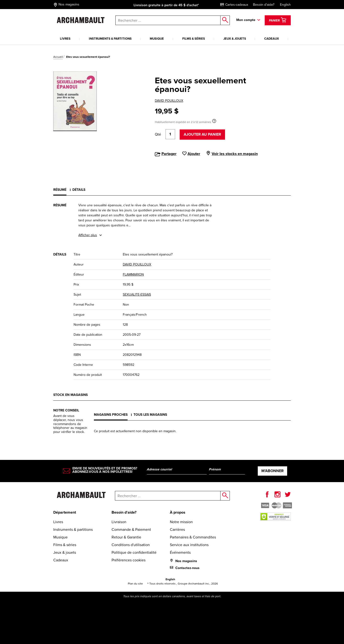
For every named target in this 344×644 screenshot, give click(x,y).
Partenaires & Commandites (193, 537)
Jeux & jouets (235, 39)
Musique (157, 39)
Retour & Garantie (126, 537)
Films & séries (194, 39)
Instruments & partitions (110, 39)
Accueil (58, 57)
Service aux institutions (189, 545)
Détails (79, 190)
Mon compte (246, 20)
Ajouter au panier (202, 134)
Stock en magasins (70, 395)
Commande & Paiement (131, 530)
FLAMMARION (133, 274)
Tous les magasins (150, 415)
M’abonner (272, 471)
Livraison (119, 522)
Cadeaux (272, 39)
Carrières (177, 530)
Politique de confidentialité (134, 552)
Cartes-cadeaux (234, 5)
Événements (180, 552)
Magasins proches (111, 415)
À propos (178, 512)
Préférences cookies (129, 560)
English (285, 5)
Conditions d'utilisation (131, 545)
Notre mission (181, 522)
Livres (65, 39)
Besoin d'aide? (264, 5)
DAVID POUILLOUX (169, 101)
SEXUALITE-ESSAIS (137, 295)
